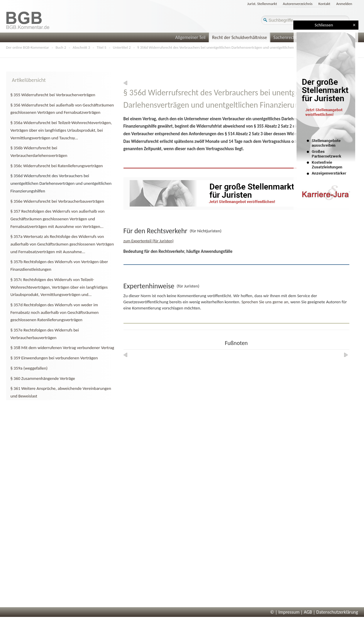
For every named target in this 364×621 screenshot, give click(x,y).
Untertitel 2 (122, 47)
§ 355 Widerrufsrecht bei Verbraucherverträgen (53, 95)
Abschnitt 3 (81, 47)
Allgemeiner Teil (190, 37)
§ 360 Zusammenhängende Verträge (43, 378)
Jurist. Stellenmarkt (262, 4)
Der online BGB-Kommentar (28, 47)
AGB (308, 612)
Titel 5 (102, 47)
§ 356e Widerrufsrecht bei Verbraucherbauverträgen (57, 201)
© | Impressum (285, 612)
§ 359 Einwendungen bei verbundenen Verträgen (54, 358)
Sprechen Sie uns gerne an (265, 302)
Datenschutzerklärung (337, 612)
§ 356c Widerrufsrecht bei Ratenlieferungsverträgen (57, 166)
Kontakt (324, 4)
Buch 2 (61, 47)
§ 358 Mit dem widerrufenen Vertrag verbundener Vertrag (62, 348)
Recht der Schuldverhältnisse (239, 37)
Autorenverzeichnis (298, 4)
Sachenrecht (285, 37)
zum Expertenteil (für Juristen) (149, 241)
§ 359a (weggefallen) (29, 368)
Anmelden (344, 4)
